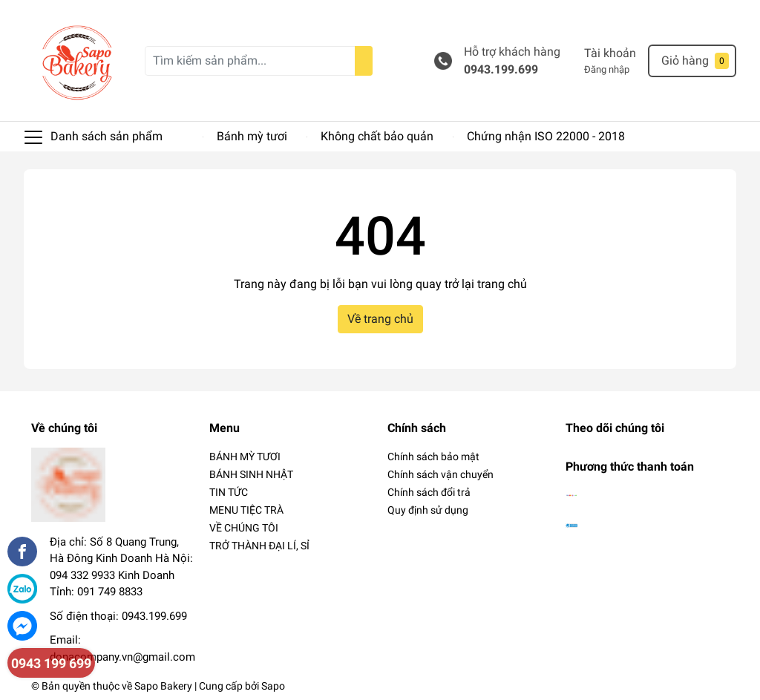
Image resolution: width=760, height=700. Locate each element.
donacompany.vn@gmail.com (122, 657)
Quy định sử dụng (428, 510)
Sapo (273, 686)
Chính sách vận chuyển (440, 474)
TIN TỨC (229, 492)
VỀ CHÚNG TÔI (244, 528)
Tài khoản (610, 53)
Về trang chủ (380, 319)
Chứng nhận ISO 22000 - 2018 (546, 136)
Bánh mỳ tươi (252, 136)
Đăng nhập (607, 69)
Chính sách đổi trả (429, 492)
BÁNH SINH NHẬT (251, 474)
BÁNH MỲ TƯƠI (245, 457)
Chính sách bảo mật (433, 457)
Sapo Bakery (163, 686)
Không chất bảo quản (377, 136)
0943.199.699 (501, 69)
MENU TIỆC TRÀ (246, 510)
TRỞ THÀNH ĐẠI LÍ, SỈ (259, 546)
